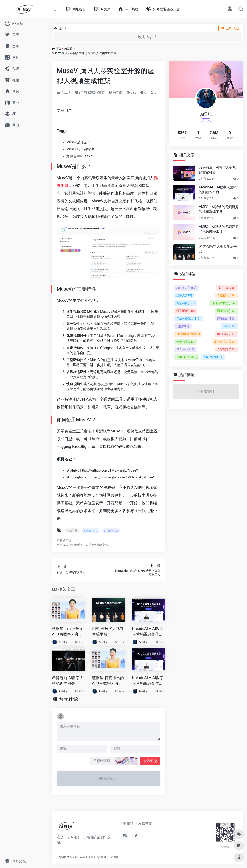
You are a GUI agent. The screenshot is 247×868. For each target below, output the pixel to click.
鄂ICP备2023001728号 (104, 857)
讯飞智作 (226, 311)
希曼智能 (186, 342)
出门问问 (226, 334)
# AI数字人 (91, 531)
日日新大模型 (223, 303)
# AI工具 (72, 531)
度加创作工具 (189, 319)
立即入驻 (230, 28)
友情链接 (145, 824)
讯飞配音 (186, 311)
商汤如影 (226, 319)
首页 (58, 49)
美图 (183, 326)
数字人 (227, 288)
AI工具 (68, 49)
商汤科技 (186, 303)
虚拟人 (184, 295)
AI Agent (185, 349)
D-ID (230, 326)
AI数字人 (186, 288)
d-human (213, 357)
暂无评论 (69, 699)
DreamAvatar (188, 334)
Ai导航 (116, 92)
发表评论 (150, 761)
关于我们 (126, 824)
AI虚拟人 (226, 295)
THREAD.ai (187, 357)
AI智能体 (226, 349)
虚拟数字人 (225, 342)
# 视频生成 (111, 531)
